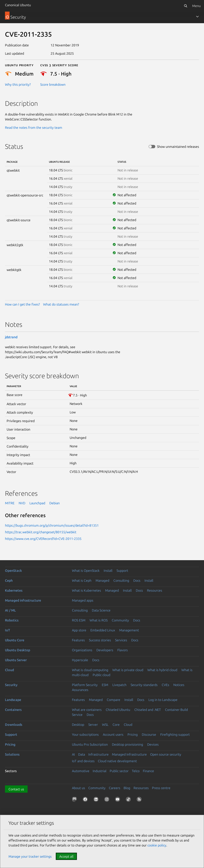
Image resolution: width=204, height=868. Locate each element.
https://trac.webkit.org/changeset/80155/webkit (41, 532)
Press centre (161, 788)
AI (73, 754)
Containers (13, 710)
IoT (7, 630)
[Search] (186, 6)
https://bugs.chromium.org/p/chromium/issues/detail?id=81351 (52, 525)
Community (120, 620)
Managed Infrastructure (129, 754)
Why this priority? (18, 84)
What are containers (87, 710)
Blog (127, 788)
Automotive (81, 771)
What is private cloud (128, 670)
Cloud (9, 670)
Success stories (100, 640)
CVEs (165, 685)
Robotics (12, 620)
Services (121, 640)
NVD (22, 503)
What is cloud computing (90, 670)
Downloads (14, 725)
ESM (105, 685)
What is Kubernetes (86, 590)
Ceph (9, 580)
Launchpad (37, 503)
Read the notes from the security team (34, 128)
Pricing (133, 734)
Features (78, 640)
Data (82, 754)
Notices (179, 685)
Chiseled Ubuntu (118, 710)
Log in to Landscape (163, 700)
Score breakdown (53, 84)
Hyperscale (80, 660)
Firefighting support (175, 734)
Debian (55, 503)
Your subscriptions (85, 734)
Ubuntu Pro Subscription (90, 744)
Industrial (100, 771)
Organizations (82, 650)
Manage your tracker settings (30, 856)
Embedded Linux (103, 630)
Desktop (78, 725)
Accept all (66, 856)
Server (93, 725)
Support (122, 571)
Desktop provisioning (127, 744)
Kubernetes (14, 590)
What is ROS (99, 620)
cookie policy (157, 845)
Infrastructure (98, 754)
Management (129, 630)
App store (79, 630)
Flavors (123, 650)
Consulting (121, 580)
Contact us (16, 789)
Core (116, 725)
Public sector (119, 771)
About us (78, 788)
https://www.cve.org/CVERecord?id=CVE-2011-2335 (43, 539)
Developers (105, 650)
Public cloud (101, 675)
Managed (102, 580)
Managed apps (83, 600)
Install (108, 571)
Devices (153, 744)
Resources (155, 590)
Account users (113, 734)
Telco (136, 771)
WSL (105, 725)
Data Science (101, 610)
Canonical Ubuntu (18, 5)
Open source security (166, 754)
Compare (114, 700)
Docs (137, 580)
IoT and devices (83, 761)
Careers (115, 788)
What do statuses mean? (61, 304)
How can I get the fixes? (22, 304)
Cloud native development (117, 761)
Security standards (144, 685)
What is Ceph (82, 580)
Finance (148, 771)
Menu (196, 6)
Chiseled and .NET (148, 710)
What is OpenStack (86, 571)
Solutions (12, 754)
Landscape (13, 700)
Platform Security (85, 685)
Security (11, 685)
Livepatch (119, 685)
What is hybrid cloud (162, 670)
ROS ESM (79, 620)
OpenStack (13, 571)
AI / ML (10, 610)
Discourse (149, 734)
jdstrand (11, 337)
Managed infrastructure (23, 600)
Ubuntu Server (16, 660)
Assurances (80, 690)
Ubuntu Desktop (18, 650)
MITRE (10, 503)
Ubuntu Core (15, 640)
